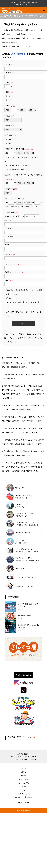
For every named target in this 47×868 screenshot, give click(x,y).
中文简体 (23, 2)
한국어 (35, 2)
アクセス (24, 790)
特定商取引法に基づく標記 (24, 797)
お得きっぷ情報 (24, 783)
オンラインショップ (24, 794)
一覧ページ (31, 737)
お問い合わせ (19, 5)
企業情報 (24, 787)
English (17, 2)
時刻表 (24, 776)
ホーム (24, 768)
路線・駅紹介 (24, 779)
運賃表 (24, 772)
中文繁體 (29, 2)
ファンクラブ (28, 5)
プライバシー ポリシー (26, 338)
